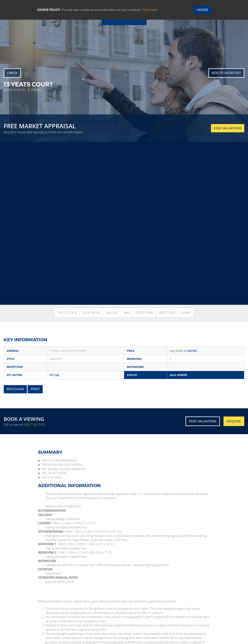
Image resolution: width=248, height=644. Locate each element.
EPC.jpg (54, 375)
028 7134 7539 (34, 425)
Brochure (15, 389)
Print (35, 389)
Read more (150, 10)
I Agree (202, 10)
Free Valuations (203, 421)
